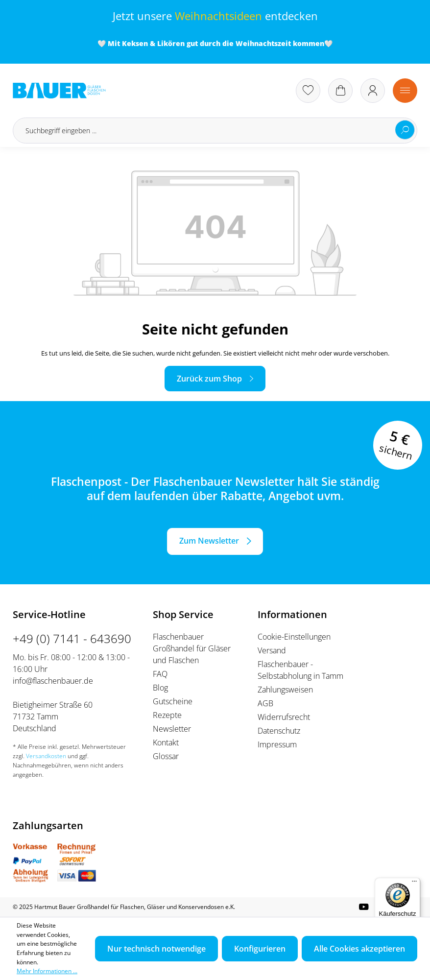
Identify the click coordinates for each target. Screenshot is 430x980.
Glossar (166, 756)
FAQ (160, 674)
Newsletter (172, 729)
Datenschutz (279, 731)
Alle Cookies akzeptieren (359, 949)
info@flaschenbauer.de (53, 681)
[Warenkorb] (340, 91)
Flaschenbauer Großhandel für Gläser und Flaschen (192, 648)
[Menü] (405, 91)
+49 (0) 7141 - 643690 (72, 638)
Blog (160, 688)
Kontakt (166, 742)
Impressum (277, 744)
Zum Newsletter (209, 541)
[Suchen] (405, 130)
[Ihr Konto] (373, 91)
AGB (265, 703)
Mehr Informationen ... (47, 971)
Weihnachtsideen (218, 16)
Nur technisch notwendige (156, 949)
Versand (272, 650)
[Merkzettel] (308, 91)
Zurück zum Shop (209, 379)
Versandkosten (46, 756)
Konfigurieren (260, 949)
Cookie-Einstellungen (294, 637)
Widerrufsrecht (284, 717)
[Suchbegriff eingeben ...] (215, 131)
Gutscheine (173, 701)
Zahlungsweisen (285, 690)
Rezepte (167, 715)
